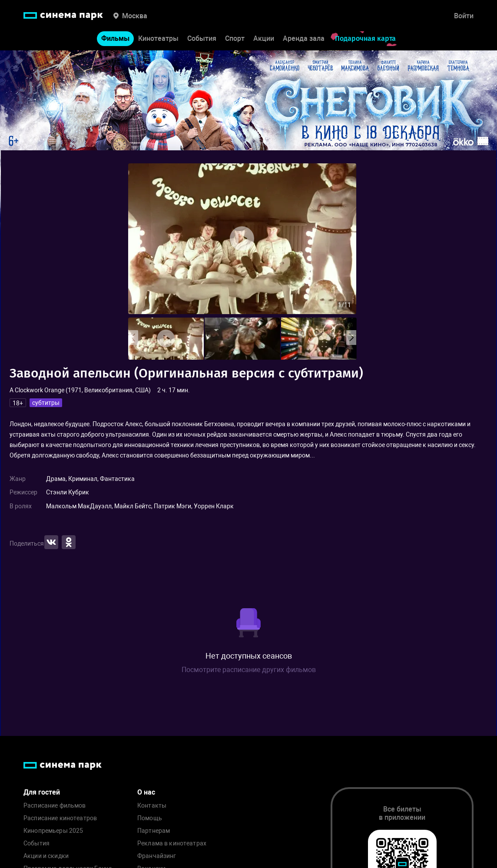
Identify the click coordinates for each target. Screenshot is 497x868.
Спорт (235, 38)
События (202, 38)
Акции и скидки (46, 856)
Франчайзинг (157, 856)
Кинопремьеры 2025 (53, 831)
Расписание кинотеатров (60, 818)
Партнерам (154, 831)
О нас (146, 792)
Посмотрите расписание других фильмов (249, 670)
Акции (264, 38)
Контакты (152, 806)
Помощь (150, 818)
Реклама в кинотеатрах (172, 843)
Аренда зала (304, 38)
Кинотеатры (158, 38)
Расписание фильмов (55, 806)
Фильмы (115, 38)
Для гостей (42, 792)
